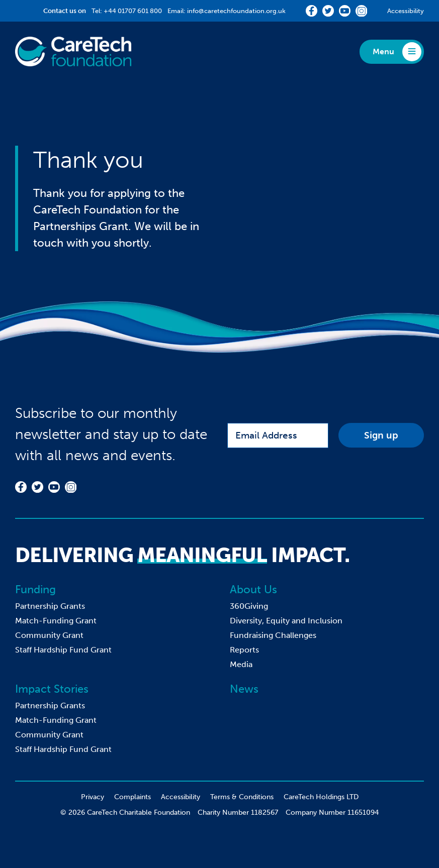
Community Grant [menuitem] (49, 635)
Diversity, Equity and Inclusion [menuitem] (286, 621)
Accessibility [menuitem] (181, 797)
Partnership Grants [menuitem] (50, 606)
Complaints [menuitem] (133, 797)
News (244, 689)
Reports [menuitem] (244, 650)
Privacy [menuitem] (93, 797)
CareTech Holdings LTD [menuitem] (321, 797)
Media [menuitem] (241, 664)
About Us (253, 589)
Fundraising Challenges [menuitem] (273, 635)
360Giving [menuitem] (249, 606)
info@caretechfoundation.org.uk (236, 11)
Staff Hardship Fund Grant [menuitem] (63, 650)
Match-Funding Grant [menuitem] (56, 621)
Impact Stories (52, 689)
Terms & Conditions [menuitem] (242, 797)
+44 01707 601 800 (133, 11)
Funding (35, 589)
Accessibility (406, 11)
